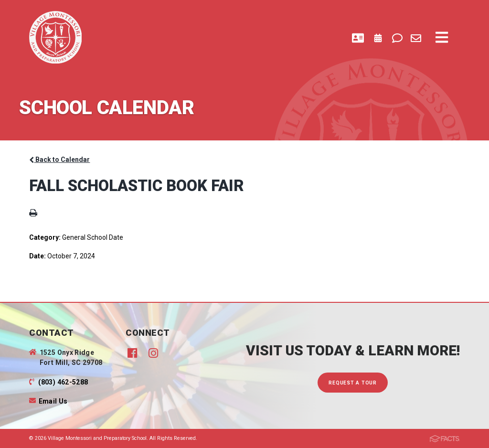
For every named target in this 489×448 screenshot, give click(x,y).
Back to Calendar (59, 160)
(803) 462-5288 (63, 382)
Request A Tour (353, 383)
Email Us (53, 401)
